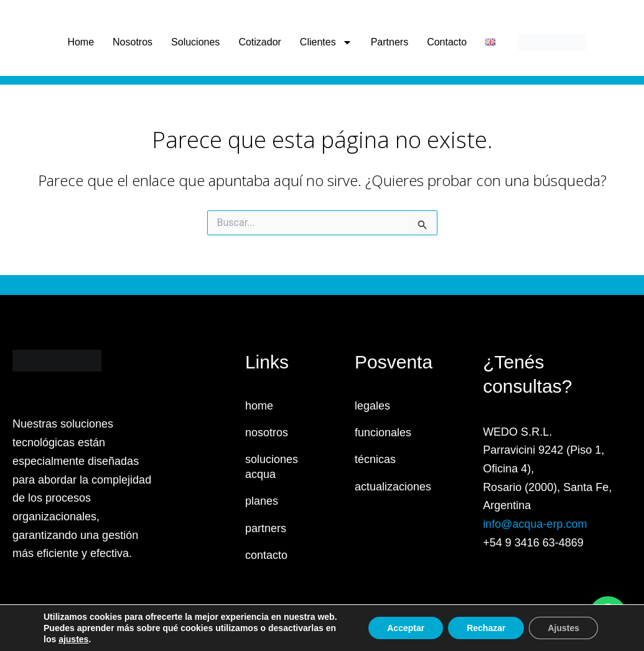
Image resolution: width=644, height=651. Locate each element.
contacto (266, 555)
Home (81, 42)
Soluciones (195, 42)
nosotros (267, 433)
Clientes (326, 42)
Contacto (447, 42)
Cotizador (259, 42)
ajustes (73, 639)
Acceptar (406, 628)
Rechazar (486, 628)
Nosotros (133, 42)
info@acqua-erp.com (535, 524)
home (259, 406)
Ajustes (563, 628)
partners (266, 528)
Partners (390, 42)
